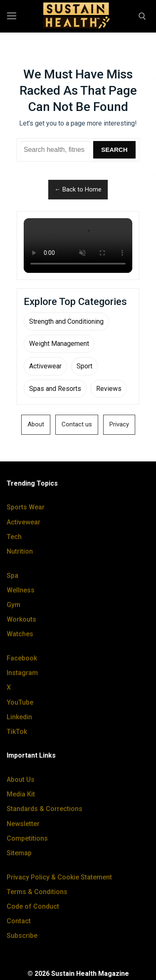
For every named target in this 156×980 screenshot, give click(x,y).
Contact (19, 921)
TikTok (17, 732)
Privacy (119, 424)
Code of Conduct (33, 906)
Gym (14, 605)
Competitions (27, 838)
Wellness (21, 590)
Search (114, 150)
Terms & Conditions (37, 892)
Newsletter (23, 824)
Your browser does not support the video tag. (78, 246)
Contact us (77, 424)
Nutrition (20, 551)
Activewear (45, 366)
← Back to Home (78, 189)
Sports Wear (26, 507)
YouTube (20, 702)
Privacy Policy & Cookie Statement (59, 877)
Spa (12, 576)
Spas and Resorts (55, 389)
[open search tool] (142, 16)
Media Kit (21, 794)
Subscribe (22, 936)
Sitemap (19, 853)
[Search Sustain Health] (55, 150)
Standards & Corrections (45, 809)
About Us (21, 780)
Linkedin (19, 717)
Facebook (22, 658)
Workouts (21, 619)
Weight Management (59, 344)
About (36, 424)
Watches (20, 634)
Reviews (109, 389)
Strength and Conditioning (66, 321)
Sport (84, 366)
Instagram (22, 673)
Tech (14, 537)
